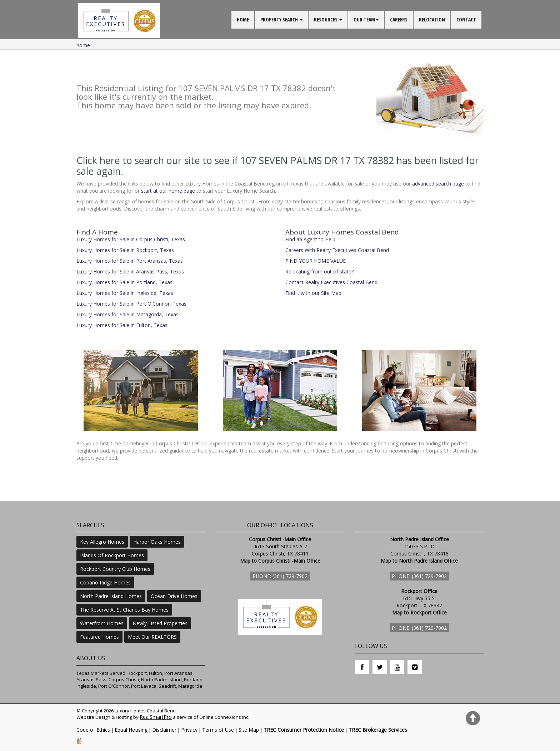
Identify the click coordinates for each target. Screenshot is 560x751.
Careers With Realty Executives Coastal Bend (337, 250)
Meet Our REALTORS (152, 637)
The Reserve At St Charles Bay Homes (124, 610)
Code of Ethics (93, 730)
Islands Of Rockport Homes (112, 555)
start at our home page (168, 191)
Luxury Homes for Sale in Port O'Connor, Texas (131, 304)
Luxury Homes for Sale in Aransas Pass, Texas (130, 271)
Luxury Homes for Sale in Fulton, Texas (122, 325)
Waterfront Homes (102, 623)
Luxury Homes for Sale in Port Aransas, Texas (130, 261)
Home (83, 45)
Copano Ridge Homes (105, 582)
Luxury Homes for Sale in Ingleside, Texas (125, 293)
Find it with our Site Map (313, 293)
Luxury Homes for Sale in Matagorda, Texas (127, 314)
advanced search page (438, 184)
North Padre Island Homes (111, 596)
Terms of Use (218, 730)
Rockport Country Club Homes (115, 569)
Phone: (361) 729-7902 (280, 576)
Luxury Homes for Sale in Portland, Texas (124, 282)
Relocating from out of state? (319, 271)
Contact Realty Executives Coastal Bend (331, 282)
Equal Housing (131, 730)
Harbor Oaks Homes (157, 542)
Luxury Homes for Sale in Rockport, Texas (125, 250)
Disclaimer (164, 730)
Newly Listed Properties (160, 623)
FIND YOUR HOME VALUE (316, 261)
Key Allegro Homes (102, 542)
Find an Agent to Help (310, 239)
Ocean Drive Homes (174, 596)
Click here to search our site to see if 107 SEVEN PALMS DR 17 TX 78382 (235, 160)
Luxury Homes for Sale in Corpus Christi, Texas (131, 239)
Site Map (249, 730)
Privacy (189, 730)
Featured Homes (99, 637)
